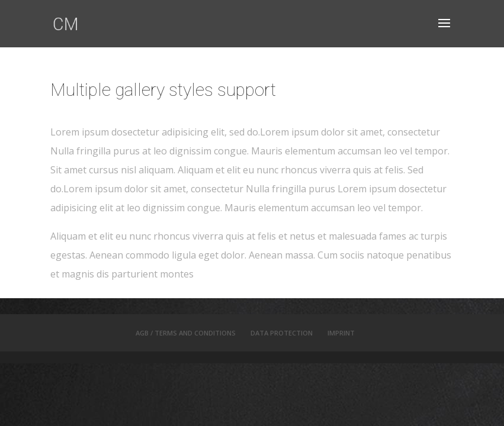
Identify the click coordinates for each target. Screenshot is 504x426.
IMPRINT (341, 333)
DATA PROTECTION (282, 333)
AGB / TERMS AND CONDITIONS (186, 333)
